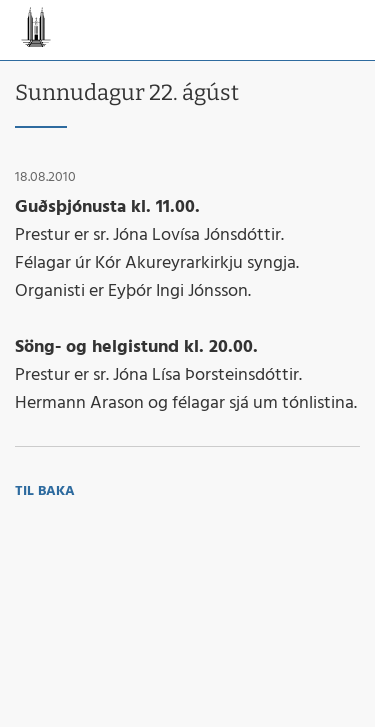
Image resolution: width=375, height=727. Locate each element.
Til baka (45, 491)
